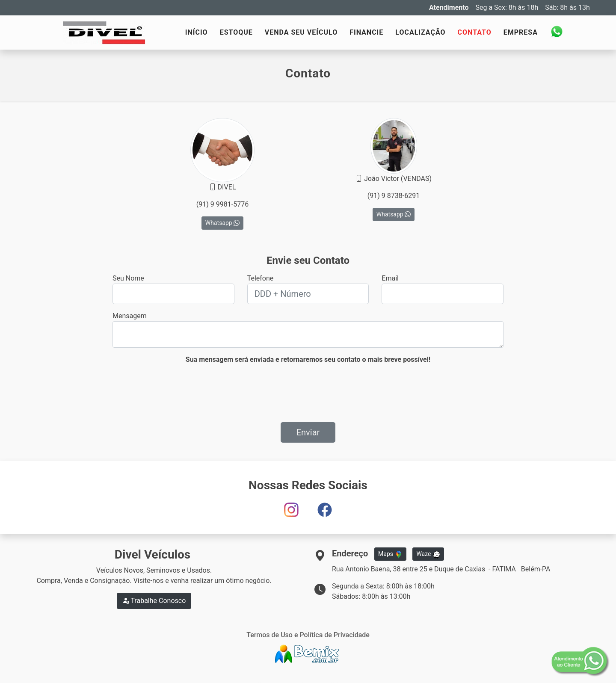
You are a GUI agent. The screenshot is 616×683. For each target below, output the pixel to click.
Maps (390, 554)
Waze (428, 554)
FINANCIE (366, 32)
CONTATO (475, 32)
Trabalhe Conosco (154, 601)
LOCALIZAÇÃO (420, 32)
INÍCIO (197, 32)
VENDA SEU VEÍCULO (301, 32)
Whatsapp (222, 223)
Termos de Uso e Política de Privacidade (308, 635)
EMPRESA (521, 32)
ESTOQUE (236, 32)
